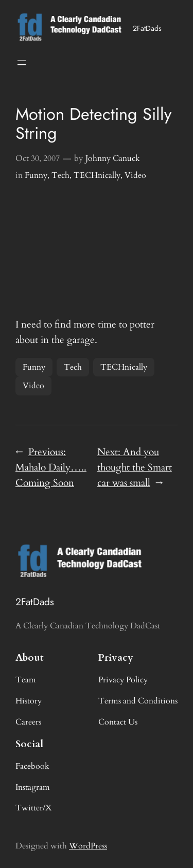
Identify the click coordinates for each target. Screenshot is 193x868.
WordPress (88, 846)
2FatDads (147, 28)
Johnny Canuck (113, 158)
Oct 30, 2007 (38, 158)
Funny (36, 175)
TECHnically (97, 175)
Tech (60, 175)
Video (135, 175)
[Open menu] (22, 63)
